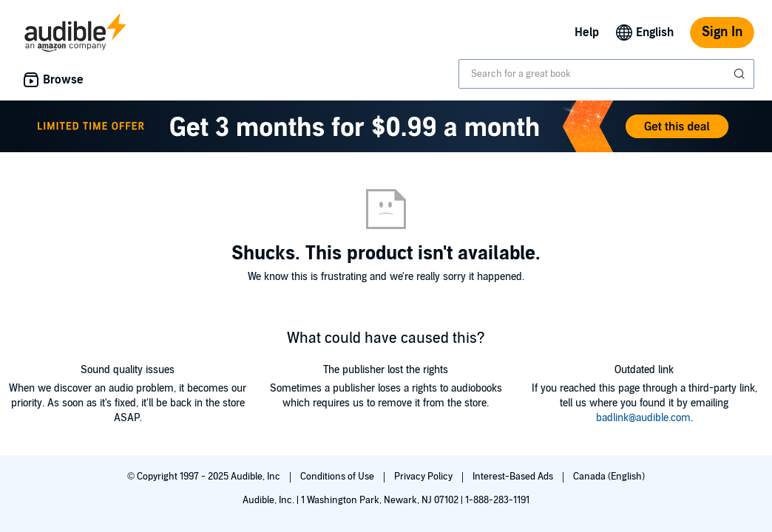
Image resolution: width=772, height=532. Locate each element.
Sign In (722, 32)
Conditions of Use (338, 477)
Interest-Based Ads (514, 477)
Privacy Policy (424, 477)
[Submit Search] (741, 74)
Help (587, 33)
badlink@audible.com (643, 418)
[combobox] (606, 74)
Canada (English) (609, 477)
